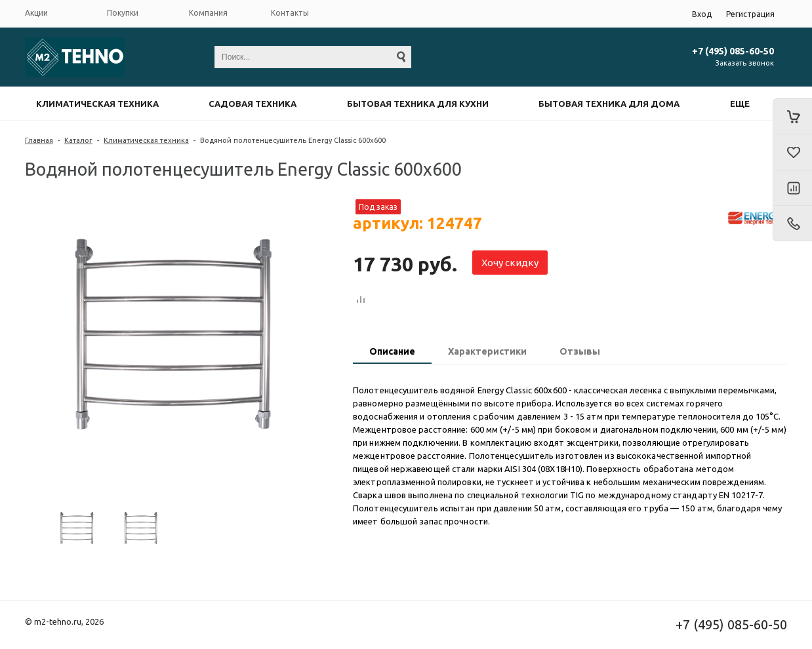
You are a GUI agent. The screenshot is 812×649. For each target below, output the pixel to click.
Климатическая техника (97, 104)
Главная (39, 140)
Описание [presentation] (392, 351)
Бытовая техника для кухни (418, 104)
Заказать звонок (745, 63)
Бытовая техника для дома (609, 104)
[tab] (392, 353)
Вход (702, 14)
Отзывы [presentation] (580, 351)
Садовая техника (253, 104)
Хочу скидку (510, 263)
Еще (740, 104)
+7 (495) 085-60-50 (733, 51)
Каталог (78, 140)
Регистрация (750, 14)
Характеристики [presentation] (487, 351)
